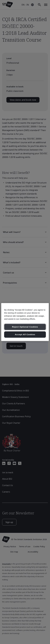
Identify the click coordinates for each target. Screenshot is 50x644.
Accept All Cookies (25, 334)
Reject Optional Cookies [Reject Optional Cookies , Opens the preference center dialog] (25, 327)
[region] (25, 322)
